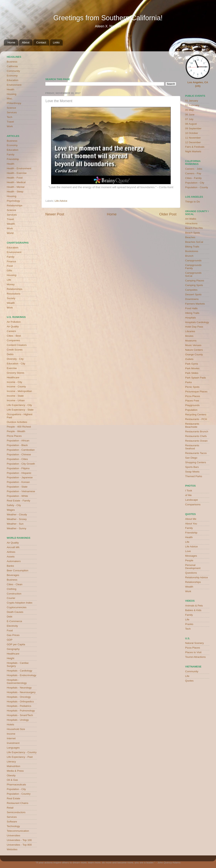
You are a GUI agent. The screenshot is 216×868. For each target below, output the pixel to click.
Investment (13, 743)
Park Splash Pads (195, 378)
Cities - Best (14, 336)
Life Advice (61, 201)
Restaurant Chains (18, 803)
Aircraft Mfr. (13, 547)
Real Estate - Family (19, 501)
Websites (12, 849)
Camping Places (195, 281)
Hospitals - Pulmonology (21, 711)
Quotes (189, 681)
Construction (14, 594)
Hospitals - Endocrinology (22, 675)
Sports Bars (192, 467)
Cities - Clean (15, 584)
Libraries (190, 331)
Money (11, 284)
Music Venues (193, 345)
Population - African (18, 441)
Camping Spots (194, 285)
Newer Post (55, 214)
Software (12, 822)
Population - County (197, 187)
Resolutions (14, 294)
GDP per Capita (16, 644)
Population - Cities (17, 459)
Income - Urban (16, 400)
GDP (10, 640)
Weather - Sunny (16, 528)
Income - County (16, 387)
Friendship (13, 159)
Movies (189, 336)
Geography (13, 649)
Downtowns (192, 299)
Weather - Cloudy (17, 514)
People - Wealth (16, 431)
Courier (11, 598)
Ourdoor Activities (17, 422)
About (26, 42)
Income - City (14, 382)
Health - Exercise (17, 173)
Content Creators (17, 345)
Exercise (12, 368)
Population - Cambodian (21, 450)
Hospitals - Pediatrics (19, 706)
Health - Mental (16, 187)
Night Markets (193, 151)
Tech (10, 117)
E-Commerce (14, 621)
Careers (11, 331)
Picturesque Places (196, 392)
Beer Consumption (18, 570)
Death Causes (15, 612)
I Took (189, 491)
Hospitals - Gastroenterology (17, 681)
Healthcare (13, 377)
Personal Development (193, 567)
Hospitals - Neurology (19, 688)
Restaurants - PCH (196, 419)
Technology (13, 826)
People (189, 560)
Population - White (17, 496)
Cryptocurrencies (17, 607)
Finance (11, 261)
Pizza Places (14, 436)
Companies (13, 340)
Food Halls (191, 308)
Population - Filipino (18, 468)
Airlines (11, 552)
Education (13, 80)
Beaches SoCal (194, 242)
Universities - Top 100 (19, 840)
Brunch (189, 256)
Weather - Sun (15, 524)
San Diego (191, 458)
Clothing (12, 589)
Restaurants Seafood (192, 447)
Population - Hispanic (19, 473)
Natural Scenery (194, 643)
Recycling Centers (196, 415)
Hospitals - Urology (18, 720)
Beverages (13, 575)
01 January (192, 101)
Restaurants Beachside (192, 425)
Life (9, 280)
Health (11, 89)
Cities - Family (193, 178)
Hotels (10, 724)
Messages (191, 556)
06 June (190, 115)
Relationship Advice (197, 577)
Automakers (14, 561)
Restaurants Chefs (196, 436)
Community (13, 71)
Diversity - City (15, 359)
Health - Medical (16, 182)
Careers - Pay (193, 173)
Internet (11, 738)
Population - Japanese (20, 477)
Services (12, 112)
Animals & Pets (194, 606)
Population (191, 410)
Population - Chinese (19, 454)
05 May (189, 110)
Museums (191, 341)
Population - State (17, 487)
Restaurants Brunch (197, 431)
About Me (191, 519)
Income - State (15, 396)
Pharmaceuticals (16, 785)
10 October (192, 133)
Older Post (168, 214)
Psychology (13, 201)
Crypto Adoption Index (20, 603)
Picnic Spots (192, 387)
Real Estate (13, 798)
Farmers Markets (195, 304)
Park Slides (192, 373)
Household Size (16, 729)
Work (10, 126)
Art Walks (191, 219)
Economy (12, 76)
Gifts (9, 271)
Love (188, 551)
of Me (188, 495)
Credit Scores (15, 350)
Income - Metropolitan (19, 391)
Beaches (190, 237)
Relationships (15, 205)
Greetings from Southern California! (108, 18)
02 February (192, 105)
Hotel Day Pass (194, 327)
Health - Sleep (15, 192)
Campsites (191, 290)
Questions (191, 573)
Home (11, 42)
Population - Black (17, 445)
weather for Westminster (172, 63)
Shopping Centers (196, 462)
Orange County (194, 354)
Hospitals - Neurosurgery (21, 692)
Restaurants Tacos (196, 453)
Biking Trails (192, 247)
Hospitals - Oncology (19, 697)
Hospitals (191, 318)
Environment (14, 85)
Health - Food (15, 178)
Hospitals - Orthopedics (20, 702)
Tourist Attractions (195, 657)
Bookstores (192, 251)
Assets (11, 557)
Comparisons (193, 504)
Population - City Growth (21, 464)
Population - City (16, 789)
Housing (12, 94)
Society (11, 298)
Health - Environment (19, 168)
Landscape (192, 500)
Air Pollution (14, 322)
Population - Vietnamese (21, 491)
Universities (13, 835)
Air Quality (13, 326)
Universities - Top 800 (19, 845)
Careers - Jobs (194, 169)
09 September (193, 128)
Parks (189, 382)
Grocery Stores (16, 373)
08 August (191, 124)
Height (11, 658)
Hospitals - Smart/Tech (20, 715)
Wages (11, 510)
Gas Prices (13, 635)
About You (191, 524)
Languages (13, 748)
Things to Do (193, 202)
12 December (193, 142)
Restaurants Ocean (196, 441)
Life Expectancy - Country (22, 752)
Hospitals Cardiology (197, 322)
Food (10, 266)
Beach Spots (193, 233)
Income (11, 734)
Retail (10, 808)
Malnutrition (13, 766)
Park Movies (192, 368)
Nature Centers (194, 350)
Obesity (11, 775)
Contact (41, 42)
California (12, 66)
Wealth (11, 224)
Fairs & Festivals (195, 147)
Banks (10, 566)
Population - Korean (18, 482)
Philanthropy (14, 103)
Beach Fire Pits (194, 228)
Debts (10, 354)
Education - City (16, 364)
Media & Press (15, 771)
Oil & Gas (12, 780)
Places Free (192, 401)
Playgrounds (192, 405)
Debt (10, 617)
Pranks (189, 624)
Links (56, 42)
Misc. (10, 99)
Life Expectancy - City (19, 405)
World (10, 233)
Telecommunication (18, 831)
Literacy (11, 762)
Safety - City (14, 505)
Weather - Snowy (17, 519)
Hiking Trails (192, 313)
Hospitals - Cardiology (19, 671)
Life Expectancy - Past (20, 757)
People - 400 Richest (19, 427)
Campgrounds (193, 260)
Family (11, 155)
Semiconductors (16, 812)
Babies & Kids (193, 610)
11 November (193, 138)
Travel (10, 122)
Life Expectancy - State (20, 410)
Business (12, 62)
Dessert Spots (193, 294)
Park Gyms (192, 364)
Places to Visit (193, 652)
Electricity (12, 626)
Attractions (191, 223)
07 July (189, 119)
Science (11, 108)
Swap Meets (192, 472)
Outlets (189, 359)
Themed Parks (194, 476)
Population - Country (19, 794)
